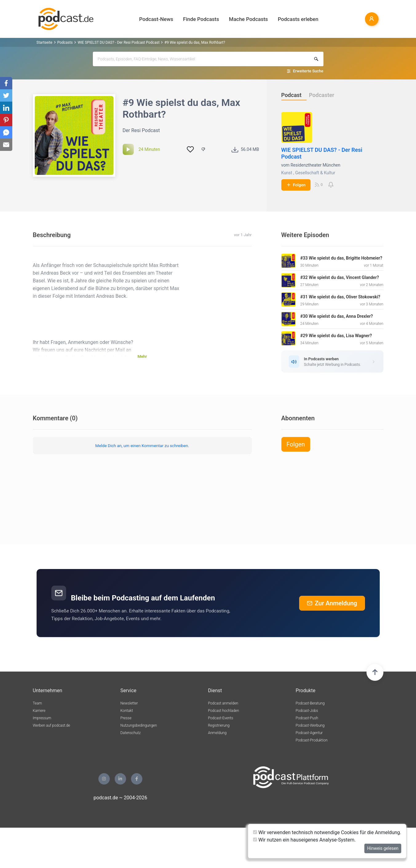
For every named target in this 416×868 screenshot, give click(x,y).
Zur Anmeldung (332, 603)
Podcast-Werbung (310, 725)
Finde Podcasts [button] (201, 19)
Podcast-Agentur (309, 733)
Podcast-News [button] (156, 19)
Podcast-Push (307, 718)
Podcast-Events (221, 718)
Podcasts (65, 42)
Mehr (142, 356)
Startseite (45, 42)
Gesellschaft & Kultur (315, 173)
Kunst (287, 173)
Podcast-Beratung (310, 703)
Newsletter (129, 703)
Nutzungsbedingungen (139, 725)
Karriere (39, 711)
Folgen (296, 185)
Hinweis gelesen (383, 848)
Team (38, 703)
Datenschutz (131, 733)
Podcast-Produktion (312, 740)
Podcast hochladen (224, 711)
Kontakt (127, 711)
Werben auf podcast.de (52, 725)
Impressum (42, 718)
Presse (126, 718)
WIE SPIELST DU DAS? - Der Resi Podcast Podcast (118, 42)
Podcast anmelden (223, 703)
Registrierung (219, 725)
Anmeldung (217, 733)
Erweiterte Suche (308, 71)
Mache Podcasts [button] (249, 19)
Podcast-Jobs (307, 711)
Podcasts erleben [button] (298, 19)
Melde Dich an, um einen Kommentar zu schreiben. (142, 446)
